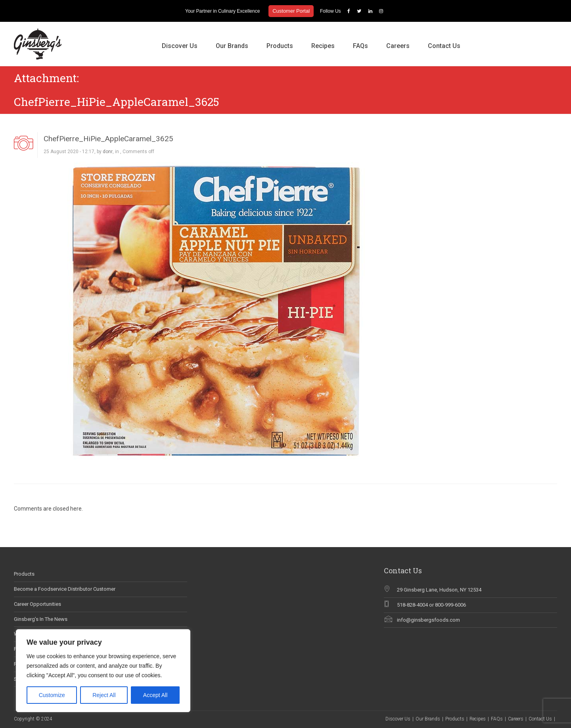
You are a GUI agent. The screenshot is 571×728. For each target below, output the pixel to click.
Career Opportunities (37, 604)
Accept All (155, 695)
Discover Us (180, 46)
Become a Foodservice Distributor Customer (65, 589)
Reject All (104, 695)
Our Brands (232, 46)
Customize (52, 695)
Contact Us (444, 46)
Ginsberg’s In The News (41, 619)
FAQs (360, 46)
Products (280, 46)
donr (108, 152)
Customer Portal (291, 11)
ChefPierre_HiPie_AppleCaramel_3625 (108, 139)
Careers (398, 46)
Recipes (323, 46)
